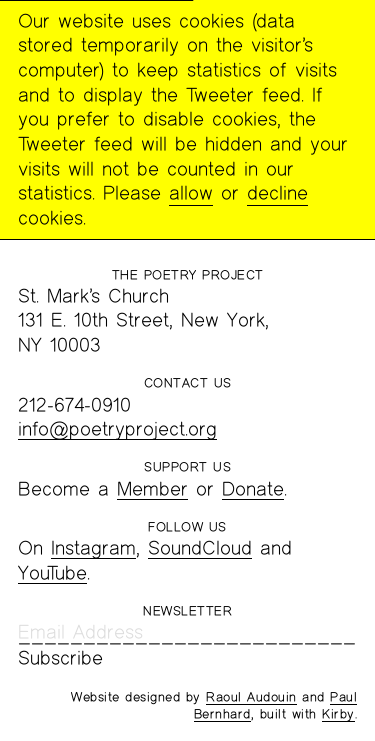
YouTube (52, 572)
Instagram (93, 547)
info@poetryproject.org (117, 428)
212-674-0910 (74, 404)
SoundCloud (200, 547)
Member (152, 488)
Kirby (338, 714)
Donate (253, 488)
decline (277, 192)
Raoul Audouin (251, 697)
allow (191, 192)
